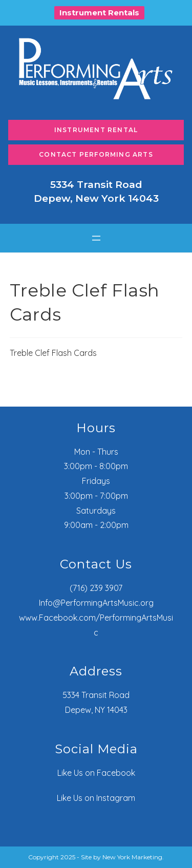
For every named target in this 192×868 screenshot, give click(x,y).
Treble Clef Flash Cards (53, 353)
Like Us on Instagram (96, 798)
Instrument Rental (96, 130)
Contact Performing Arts (96, 154)
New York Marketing (132, 857)
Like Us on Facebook (96, 773)
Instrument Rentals (99, 13)
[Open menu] (96, 238)
